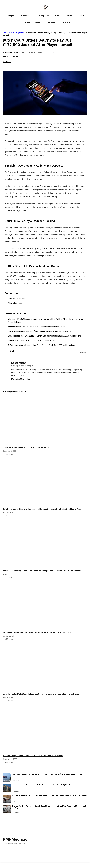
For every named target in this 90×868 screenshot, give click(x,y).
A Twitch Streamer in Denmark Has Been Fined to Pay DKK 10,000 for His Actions (41, 345)
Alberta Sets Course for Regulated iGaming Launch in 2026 (32, 340)
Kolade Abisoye (12, 52)
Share (12, 351)
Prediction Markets (31, 22)
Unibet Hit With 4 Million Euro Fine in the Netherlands (26, 447)
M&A (81, 16)
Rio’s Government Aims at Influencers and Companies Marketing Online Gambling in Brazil (42, 509)
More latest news (15, 303)
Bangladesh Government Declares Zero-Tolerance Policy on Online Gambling (37, 632)
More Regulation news (17, 298)
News (12, 33)
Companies (41, 15)
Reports (66, 22)
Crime (57, 16)
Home (5, 33)
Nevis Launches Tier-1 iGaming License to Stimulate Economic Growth (37, 327)
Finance (69, 16)
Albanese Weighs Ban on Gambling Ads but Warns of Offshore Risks (33, 756)
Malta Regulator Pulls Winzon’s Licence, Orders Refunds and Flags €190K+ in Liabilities (41, 694)
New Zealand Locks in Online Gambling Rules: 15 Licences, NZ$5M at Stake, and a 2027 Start (48, 774)
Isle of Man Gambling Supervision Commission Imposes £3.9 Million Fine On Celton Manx (42, 571)
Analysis (10, 16)
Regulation (52, 22)
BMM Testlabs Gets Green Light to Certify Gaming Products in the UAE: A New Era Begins (45, 336)
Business (24, 16)
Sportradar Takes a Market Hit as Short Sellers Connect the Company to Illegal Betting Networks (49, 795)
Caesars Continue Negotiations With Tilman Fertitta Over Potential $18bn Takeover (44, 785)
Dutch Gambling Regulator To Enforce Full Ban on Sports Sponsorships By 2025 (40, 331)
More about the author (12, 56)
